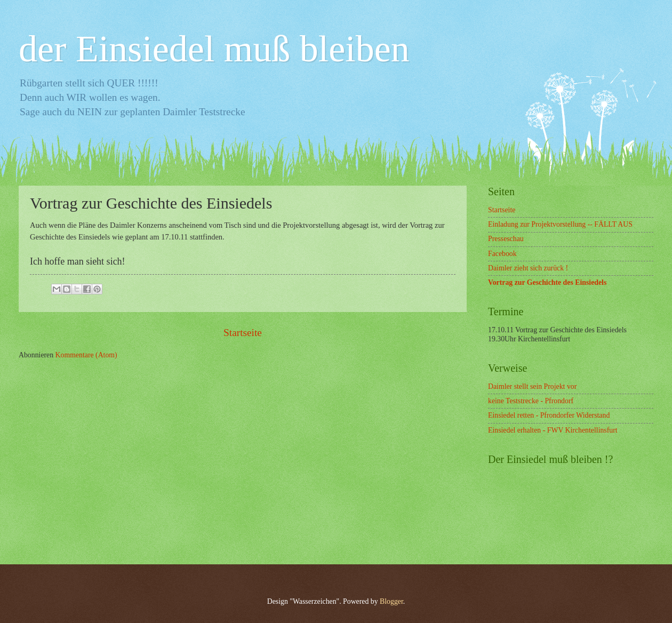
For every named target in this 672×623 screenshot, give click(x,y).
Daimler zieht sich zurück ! (528, 268)
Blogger (391, 601)
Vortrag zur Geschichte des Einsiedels (547, 282)
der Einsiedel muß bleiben (214, 49)
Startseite (243, 333)
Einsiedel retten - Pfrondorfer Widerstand (549, 415)
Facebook (502, 254)
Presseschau (506, 239)
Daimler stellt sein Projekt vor (532, 386)
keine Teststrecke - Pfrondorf (531, 401)
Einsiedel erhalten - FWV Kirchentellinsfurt (553, 430)
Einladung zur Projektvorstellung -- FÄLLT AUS (560, 224)
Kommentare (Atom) (86, 355)
